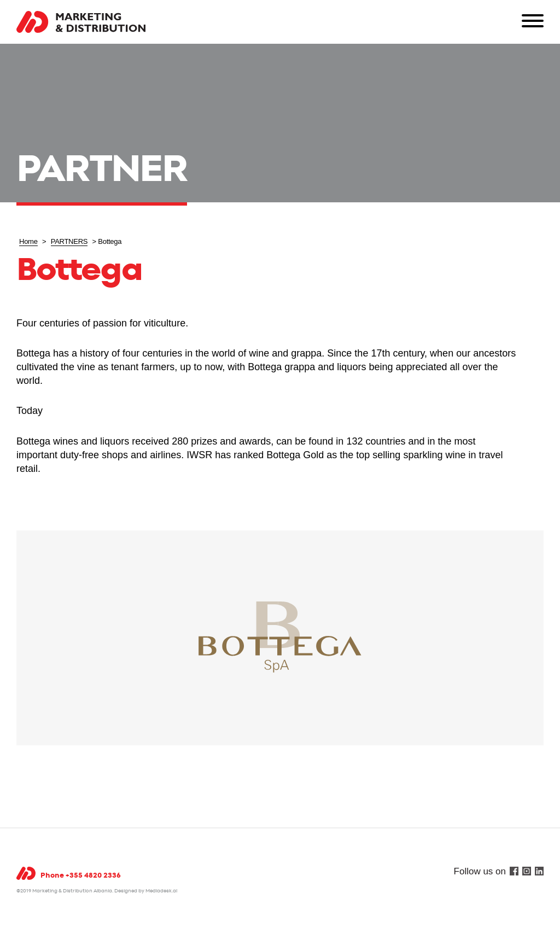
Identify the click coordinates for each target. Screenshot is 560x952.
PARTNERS (69, 241)
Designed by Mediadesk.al (146, 891)
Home (28, 241)
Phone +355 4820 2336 (81, 876)
